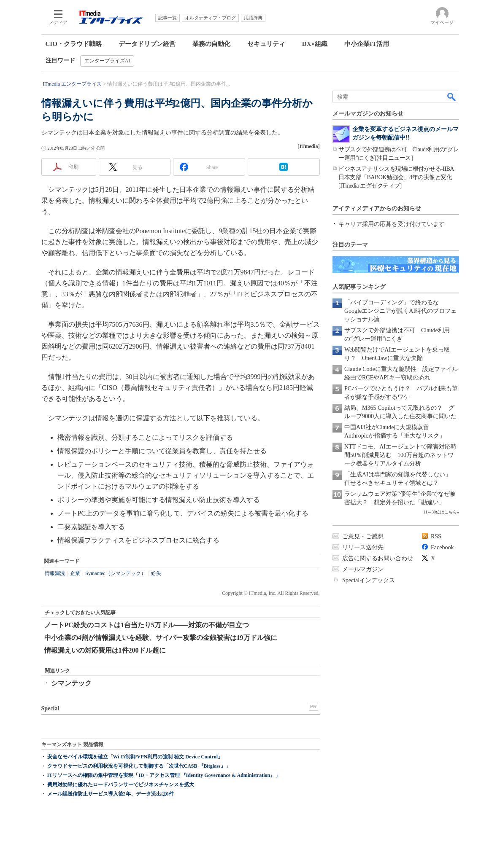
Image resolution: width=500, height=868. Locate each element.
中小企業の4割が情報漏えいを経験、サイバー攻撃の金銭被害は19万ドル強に (161, 638)
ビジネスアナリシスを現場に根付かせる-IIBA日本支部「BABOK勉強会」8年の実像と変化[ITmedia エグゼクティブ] (396, 177)
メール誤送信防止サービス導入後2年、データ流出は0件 (111, 794)
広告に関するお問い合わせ (378, 558)
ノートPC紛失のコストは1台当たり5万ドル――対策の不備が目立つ (147, 625)
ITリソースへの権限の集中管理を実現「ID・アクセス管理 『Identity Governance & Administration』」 (164, 775)
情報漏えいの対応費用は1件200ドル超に (105, 650)
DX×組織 (315, 44)
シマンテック (71, 683)
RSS (436, 536)
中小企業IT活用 (367, 44)
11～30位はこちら (440, 512)
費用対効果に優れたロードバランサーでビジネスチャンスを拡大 (121, 785)
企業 (75, 573)
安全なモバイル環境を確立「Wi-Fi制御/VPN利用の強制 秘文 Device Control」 (135, 757)
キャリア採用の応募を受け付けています (392, 224)
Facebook (442, 547)
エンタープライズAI (107, 61)
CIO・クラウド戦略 (74, 44)
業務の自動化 (211, 44)
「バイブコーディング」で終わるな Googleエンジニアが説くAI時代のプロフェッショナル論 (400, 311)
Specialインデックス (369, 580)
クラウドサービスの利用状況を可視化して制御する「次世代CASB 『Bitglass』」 (139, 766)
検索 (452, 97)
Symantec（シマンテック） (115, 573)
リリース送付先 (363, 547)
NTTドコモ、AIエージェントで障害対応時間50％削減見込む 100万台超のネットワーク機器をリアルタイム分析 (400, 455)
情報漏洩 (55, 573)
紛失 (156, 573)
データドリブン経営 (147, 44)
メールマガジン (363, 569)
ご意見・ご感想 (363, 536)
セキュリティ (266, 44)
